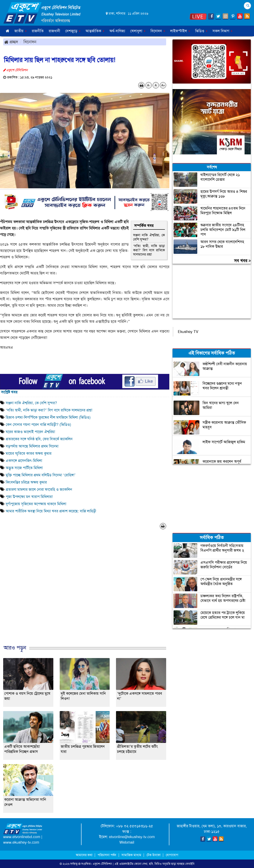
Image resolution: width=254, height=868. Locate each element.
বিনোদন (30, 42)
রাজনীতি (38, 31)
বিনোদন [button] (158, 31)
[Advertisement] (85, 591)
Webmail (127, 842)
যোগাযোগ (172, 855)
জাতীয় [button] (21, 31)
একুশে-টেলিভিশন (102, 864)
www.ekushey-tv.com (21, 842)
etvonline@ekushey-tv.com (132, 837)
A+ (163, 85)
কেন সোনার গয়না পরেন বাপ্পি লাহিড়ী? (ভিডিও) (38, 425)
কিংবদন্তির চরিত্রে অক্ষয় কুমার (26, 482)
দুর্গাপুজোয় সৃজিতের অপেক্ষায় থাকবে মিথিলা (36, 504)
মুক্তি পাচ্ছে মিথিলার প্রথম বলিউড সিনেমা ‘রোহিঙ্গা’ (41, 475)
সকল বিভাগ (222, 31)
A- (149, 85)
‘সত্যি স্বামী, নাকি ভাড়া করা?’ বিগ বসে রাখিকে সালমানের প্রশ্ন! (149, 250)
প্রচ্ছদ (11, 42)
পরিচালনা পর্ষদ (107, 855)
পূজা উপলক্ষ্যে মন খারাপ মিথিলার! (29, 497)
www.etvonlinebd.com (22, 837)
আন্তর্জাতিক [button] (95, 31)
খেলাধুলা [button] (138, 31)
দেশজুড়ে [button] (73, 31)
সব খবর (242, 261)
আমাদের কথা (85, 855)
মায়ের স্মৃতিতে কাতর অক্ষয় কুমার (29, 453)
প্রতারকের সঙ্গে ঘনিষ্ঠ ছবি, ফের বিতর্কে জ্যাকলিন (39, 439)
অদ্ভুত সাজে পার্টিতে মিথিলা (24, 468)
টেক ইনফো (154, 855)
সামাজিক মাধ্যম (131, 855)
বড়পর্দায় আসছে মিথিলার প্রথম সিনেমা (32, 446)
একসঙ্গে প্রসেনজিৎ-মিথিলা (24, 461)
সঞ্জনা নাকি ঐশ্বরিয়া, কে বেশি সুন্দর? (149, 237)
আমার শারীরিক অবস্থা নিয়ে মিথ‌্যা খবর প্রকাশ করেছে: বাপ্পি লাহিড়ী (51, 511)
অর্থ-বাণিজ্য (117, 31)
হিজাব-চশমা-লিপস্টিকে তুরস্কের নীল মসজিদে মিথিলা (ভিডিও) (48, 417)
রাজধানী (54, 31)
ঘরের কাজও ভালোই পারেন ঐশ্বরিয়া (30, 432)
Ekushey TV (188, 332)
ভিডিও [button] (201, 31)
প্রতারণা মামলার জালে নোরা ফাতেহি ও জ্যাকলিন (39, 489)
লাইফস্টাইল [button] (180, 31)
